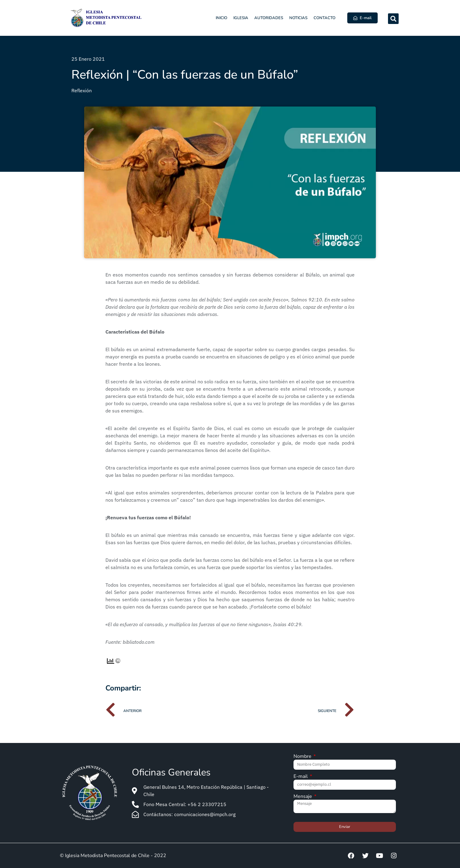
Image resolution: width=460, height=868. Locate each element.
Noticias (298, 18)
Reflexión (82, 90)
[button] (393, 19)
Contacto (324, 18)
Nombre (303, 757)
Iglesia (241, 18)
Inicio (221, 18)
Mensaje (303, 797)
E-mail (301, 777)
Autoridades (269, 18)
